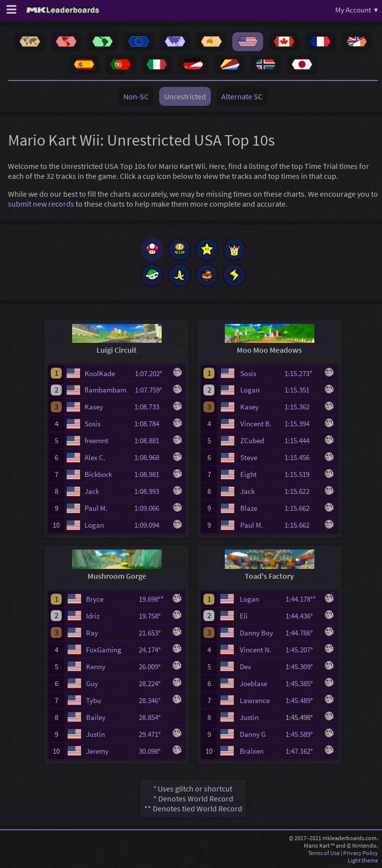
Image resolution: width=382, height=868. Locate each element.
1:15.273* (301, 373)
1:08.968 (151, 457)
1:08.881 (151, 440)
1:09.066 (151, 508)
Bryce (95, 599)
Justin (95, 734)
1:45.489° (302, 700)
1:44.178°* (302, 599)
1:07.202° (151, 373)
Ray (92, 633)
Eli (244, 616)
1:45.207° (302, 650)
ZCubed (252, 440)
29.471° (153, 734)
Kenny (96, 667)
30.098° (153, 751)
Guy (92, 683)
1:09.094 (151, 525)
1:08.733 (151, 407)
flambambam (105, 390)
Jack (92, 491)
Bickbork (98, 474)
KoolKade (100, 373)
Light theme (363, 860)
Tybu (94, 700)
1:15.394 (301, 424)
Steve (249, 457)
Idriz (93, 616)
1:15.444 (301, 440)
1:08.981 (151, 474)
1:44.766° (302, 633)
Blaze (249, 508)
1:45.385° (302, 683)
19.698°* (153, 599)
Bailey (96, 717)
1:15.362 (301, 407)
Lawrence (255, 700)
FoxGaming (104, 650)
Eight (248, 474)
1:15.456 (301, 457)
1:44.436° (302, 616)
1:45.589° (302, 734)
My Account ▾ (357, 10)
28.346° (153, 700)
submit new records (41, 204)
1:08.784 (151, 424)
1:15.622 (301, 491)
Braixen (252, 751)
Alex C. (95, 457)
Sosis (93, 424)
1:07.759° (151, 390)
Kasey (94, 407)
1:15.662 (301, 508)
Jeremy (97, 751)
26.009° (153, 667)
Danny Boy (256, 633)
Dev (245, 667)
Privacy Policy (361, 853)
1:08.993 (151, 491)
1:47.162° (302, 751)
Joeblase (253, 683)
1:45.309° (302, 667)
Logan (94, 525)
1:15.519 (301, 474)
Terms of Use (324, 853)
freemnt (96, 440)
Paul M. (96, 508)
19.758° (153, 616)
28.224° (153, 683)
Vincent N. (256, 650)
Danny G (253, 734)
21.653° (153, 633)
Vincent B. (256, 424)
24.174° (153, 650)
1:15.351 (301, 390)
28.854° (153, 717)
